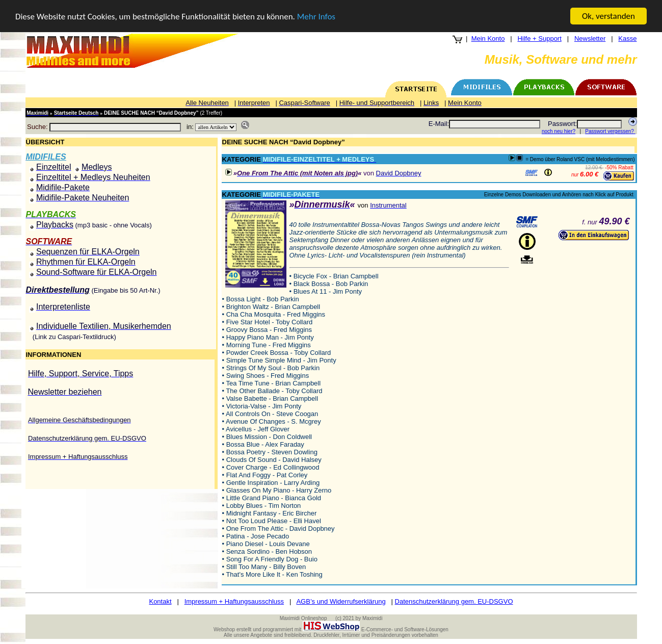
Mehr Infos (316, 16)
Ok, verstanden (608, 16)
